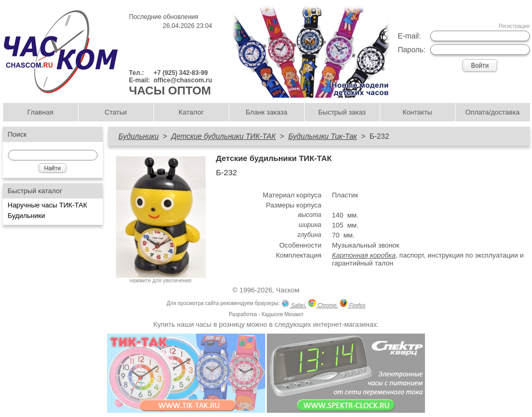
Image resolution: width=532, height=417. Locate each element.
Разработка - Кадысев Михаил (266, 314)
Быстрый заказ (342, 112)
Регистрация (514, 26)
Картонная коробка (364, 255)
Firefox (352, 304)
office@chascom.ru (183, 80)
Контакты (417, 112)
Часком (288, 290)
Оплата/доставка (493, 112)
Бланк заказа (267, 112)
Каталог (191, 112)
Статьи (115, 112)
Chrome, (323, 304)
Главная (40, 112)
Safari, (294, 304)
